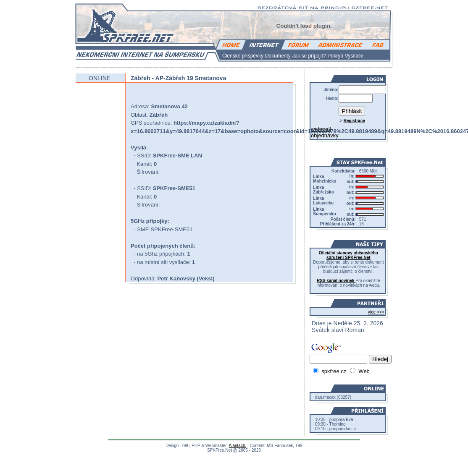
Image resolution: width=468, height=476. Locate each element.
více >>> (376, 312)
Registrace (354, 121)
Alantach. (238, 446)
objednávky (325, 135)
